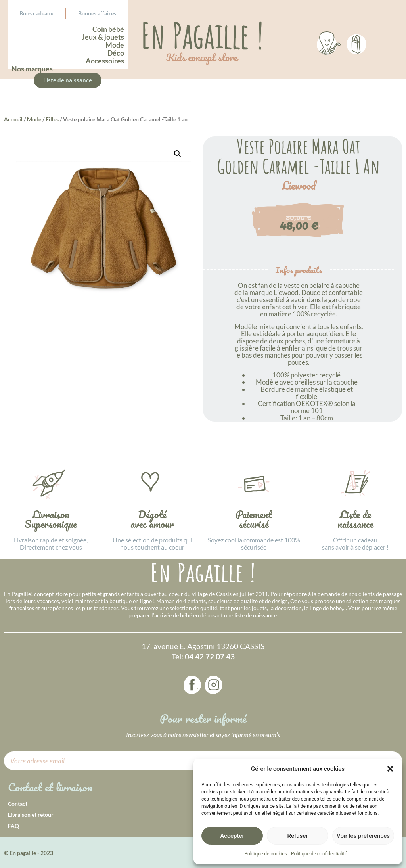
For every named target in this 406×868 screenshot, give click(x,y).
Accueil (13, 119)
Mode (34, 119)
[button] (390, 769)
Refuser (297, 836)
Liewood (299, 186)
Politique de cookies (266, 854)
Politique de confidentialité (319, 854)
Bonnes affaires (97, 13)
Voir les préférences (363, 836)
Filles (52, 119)
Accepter (232, 836)
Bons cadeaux (36, 13)
